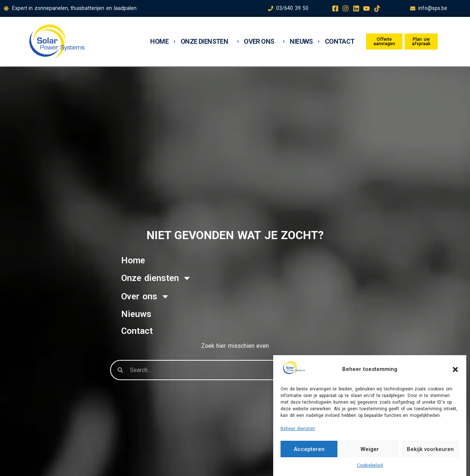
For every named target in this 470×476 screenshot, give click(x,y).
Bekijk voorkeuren (430, 449)
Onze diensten (206, 42)
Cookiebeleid (370, 465)
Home (159, 42)
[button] (455, 369)
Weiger (370, 449)
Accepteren (309, 449)
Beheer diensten (298, 429)
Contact (340, 42)
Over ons (261, 42)
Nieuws (301, 42)
